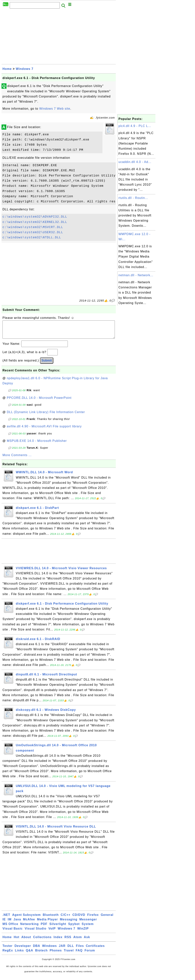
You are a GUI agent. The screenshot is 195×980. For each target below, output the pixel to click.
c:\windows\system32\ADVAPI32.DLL (35, 217)
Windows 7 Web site (55, 109)
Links (19, 954)
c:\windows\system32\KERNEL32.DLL (35, 222)
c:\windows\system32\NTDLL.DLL (32, 238)
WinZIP (83, 932)
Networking (29, 928)
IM (10, 923)
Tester (8, 950)
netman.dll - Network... (136, 275)
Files (80, 950)
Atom (78, 941)
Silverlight (58, 928)
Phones (56, 954)
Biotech (42, 954)
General (107, 919)
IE (4, 923)
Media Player (47, 923)
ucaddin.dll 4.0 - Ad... (135, 162)
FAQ (79, 954)
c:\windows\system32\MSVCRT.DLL (33, 227)
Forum (90, 954)
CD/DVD (79, 919)
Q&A (30, 954)
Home (7, 69)
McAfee (29, 923)
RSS (68, 941)
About (26, 941)
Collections (42, 941)
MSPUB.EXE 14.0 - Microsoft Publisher (37, 445)
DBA (37, 950)
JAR (62, 950)
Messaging (69, 923)
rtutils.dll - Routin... (133, 198)
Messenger (88, 923)
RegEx (8, 954)
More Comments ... (17, 459)
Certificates (95, 950)
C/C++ (66, 919)
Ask (87, 941)
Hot (17, 941)
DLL (71, 950)
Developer (23, 950)
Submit (47, 364)
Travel (69, 954)
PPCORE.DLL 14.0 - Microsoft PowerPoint (39, 402)
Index (58, 941)
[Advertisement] (59, 38)
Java (17, 923)
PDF (44, 928)
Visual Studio (35, 932)
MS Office (10, 928)
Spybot (74, 928)
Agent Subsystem (26, 919)
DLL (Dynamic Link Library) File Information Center (46, 416)
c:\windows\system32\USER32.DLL (33, 232)
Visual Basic (13, 932)
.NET (6, 919)
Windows (49, 950)
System (88, 928)
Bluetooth (51, 919)
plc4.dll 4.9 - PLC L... (135, 126)
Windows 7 (25, 69)
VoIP (52, 932)
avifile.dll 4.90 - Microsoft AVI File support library (44, 430)
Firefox (93, 919)
